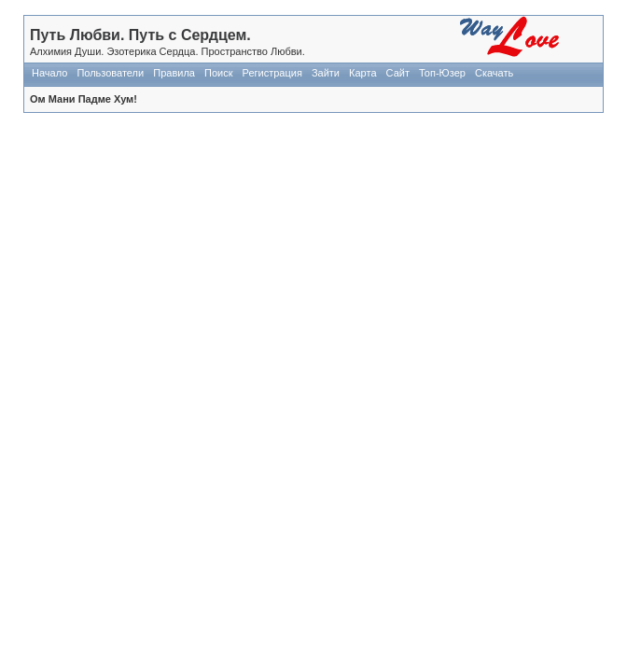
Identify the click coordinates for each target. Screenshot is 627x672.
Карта (362, 73)
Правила (174, 73)
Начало (49, 73)
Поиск (218, 73)
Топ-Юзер (442, 73)
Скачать (494, 73)
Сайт (398, 73)
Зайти (326, 73)
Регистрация (272, 73)
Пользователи (110, 73)
